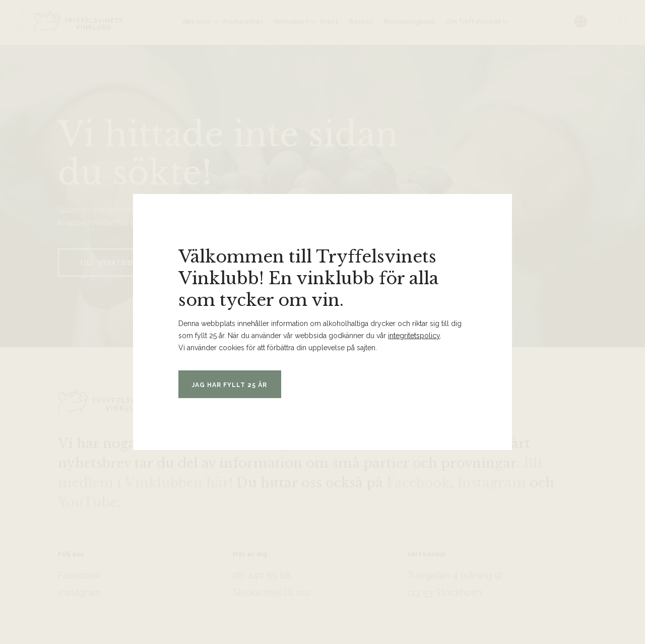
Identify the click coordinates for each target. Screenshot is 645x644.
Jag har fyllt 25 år (237, 384)
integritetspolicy (414, 336)
